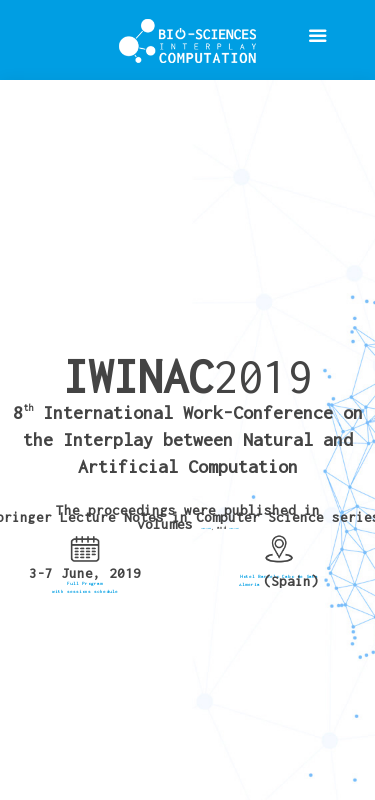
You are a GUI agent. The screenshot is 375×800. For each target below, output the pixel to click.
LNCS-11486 (206, 528)
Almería (251, 584)
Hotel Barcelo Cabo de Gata (279, 576)
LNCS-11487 (234, 528)
